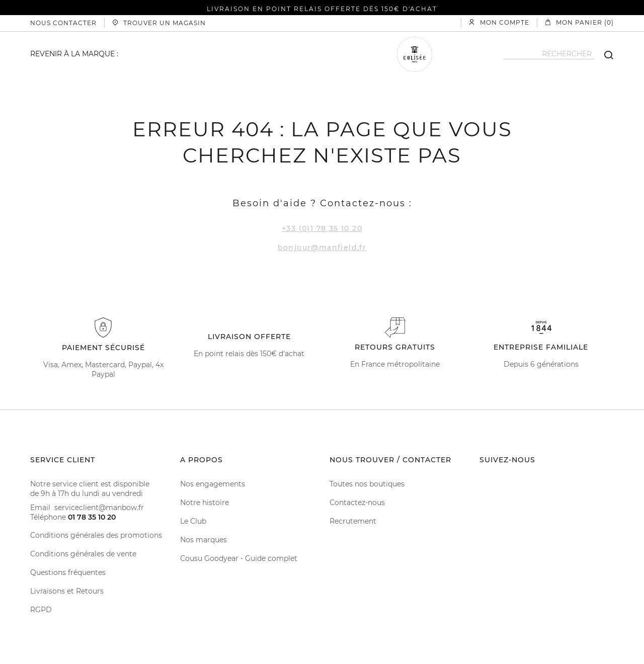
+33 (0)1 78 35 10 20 (322, 228)
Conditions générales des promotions (96, 535)
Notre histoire (205, 503)
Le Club (193, 521)
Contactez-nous (357, 503)
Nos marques (204, 540)
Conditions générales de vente (83, 554)
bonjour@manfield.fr (322, 247)
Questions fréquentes (68, 572)
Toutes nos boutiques (367, 484)
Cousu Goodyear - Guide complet (239, 558)
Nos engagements (213, 484)
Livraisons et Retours (67, 591)
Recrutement (353, 521)
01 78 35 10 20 (92, 517)
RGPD (41, 610)
